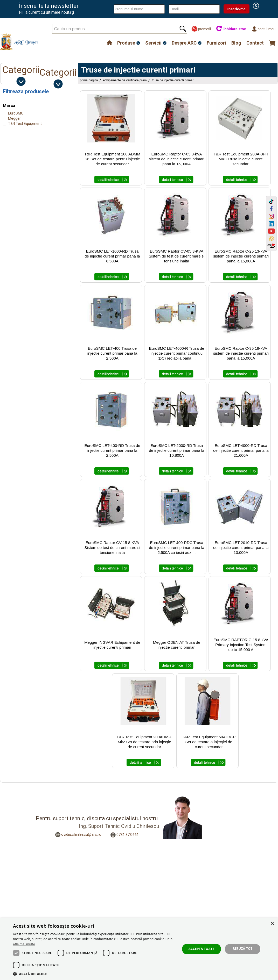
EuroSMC (16, 113)
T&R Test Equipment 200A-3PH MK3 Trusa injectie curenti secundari (241, 159)
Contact (255, 43)
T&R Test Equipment (25, 124)
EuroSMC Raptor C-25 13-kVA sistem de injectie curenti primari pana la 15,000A (241, 256)
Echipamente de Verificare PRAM (125, 80)
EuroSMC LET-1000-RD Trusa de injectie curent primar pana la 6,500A (112, 256)
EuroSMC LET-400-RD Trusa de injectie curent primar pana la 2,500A (112, 450)
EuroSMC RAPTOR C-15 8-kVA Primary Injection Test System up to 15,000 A (241, 645)
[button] (94, 974)
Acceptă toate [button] (201, 949)
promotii (201, 29)
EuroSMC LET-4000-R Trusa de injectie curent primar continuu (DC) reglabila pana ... (177, 353)
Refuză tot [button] (242, 949)
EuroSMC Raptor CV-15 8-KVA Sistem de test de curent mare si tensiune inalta (112, 548)
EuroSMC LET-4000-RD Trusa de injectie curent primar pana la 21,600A (241, 450)
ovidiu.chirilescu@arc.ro (81, 834)
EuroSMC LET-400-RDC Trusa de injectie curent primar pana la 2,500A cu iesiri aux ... (176, 548)
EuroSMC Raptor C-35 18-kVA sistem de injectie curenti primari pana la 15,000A (241, 353)
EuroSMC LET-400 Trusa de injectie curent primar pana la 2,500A (112, 353)
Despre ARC (184, 43)
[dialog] (139, 949)
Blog (236, 43)
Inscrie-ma (237, 9)
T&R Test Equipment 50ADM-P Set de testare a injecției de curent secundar (209, 742)
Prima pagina (89, 80)
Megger (14, 118)
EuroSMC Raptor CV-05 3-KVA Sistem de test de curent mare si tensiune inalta (176, 256)
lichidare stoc (231, 29)
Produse (126, 43)
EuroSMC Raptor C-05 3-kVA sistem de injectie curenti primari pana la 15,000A (177, 159)
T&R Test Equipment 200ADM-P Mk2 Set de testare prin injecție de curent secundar (145, 742)
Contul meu (263, 29)
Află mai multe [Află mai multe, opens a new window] (24, 944)
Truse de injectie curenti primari (173, 80)
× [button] (272, 924)
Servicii (153, 43)
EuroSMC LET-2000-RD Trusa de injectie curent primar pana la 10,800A (176, 450)
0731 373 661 (128, 835)
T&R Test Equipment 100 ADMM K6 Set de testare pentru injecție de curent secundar (112, 159)
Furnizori (216, 43)
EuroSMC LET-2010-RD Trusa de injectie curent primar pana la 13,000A (241, 548)
